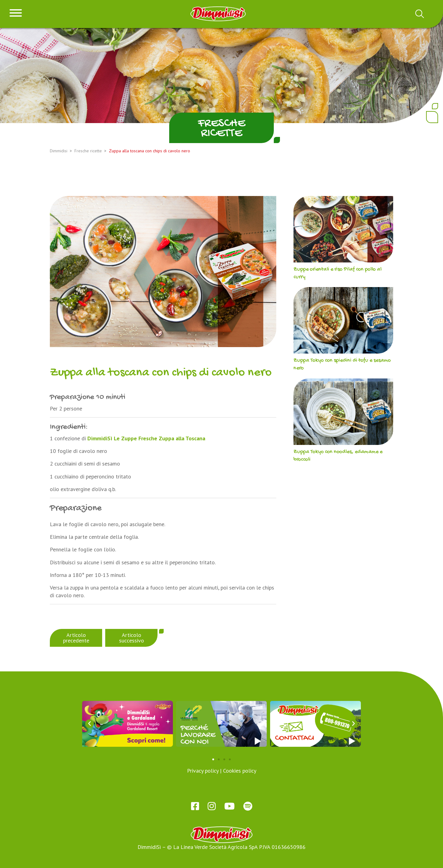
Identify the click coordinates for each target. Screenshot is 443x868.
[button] (90, 724)
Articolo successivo (132, 638)
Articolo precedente (76, 638)
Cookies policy (240, 771)
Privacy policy (203, 771)
